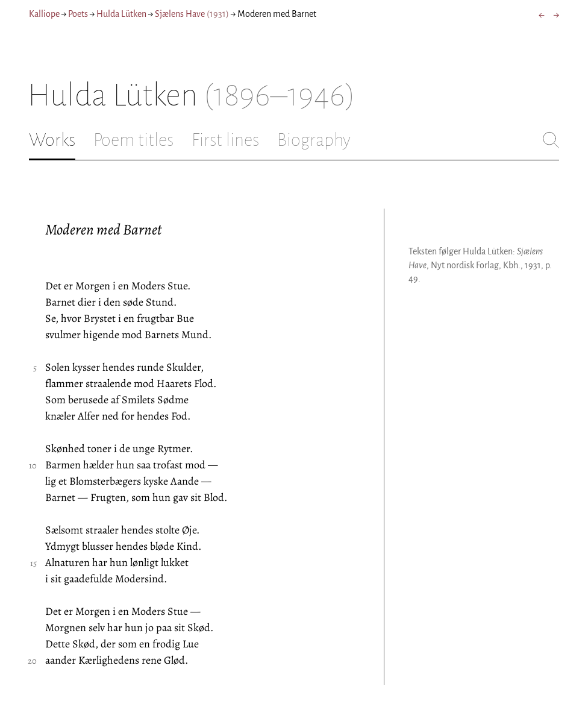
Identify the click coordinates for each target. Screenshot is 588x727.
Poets (78, 14)
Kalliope (44, 14)
